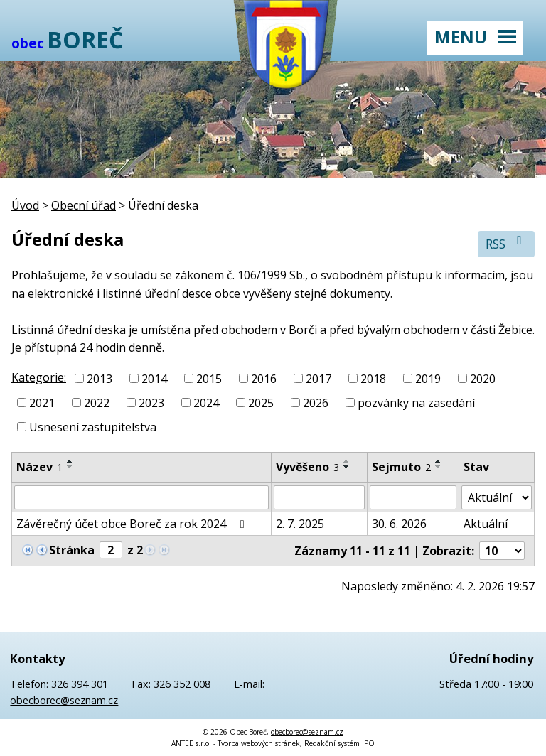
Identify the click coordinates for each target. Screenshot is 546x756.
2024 (206, 403)
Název (39, 467)
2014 (154, 379)
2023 (151, 403)
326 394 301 (80, 684)
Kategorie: (39, 377)
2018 (373, 379)
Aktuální (486, 524)
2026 (316, 403)
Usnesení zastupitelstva (93, 426)
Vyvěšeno (307, 467)
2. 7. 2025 (300, 524)
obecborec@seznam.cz (64, 700)
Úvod (25, 205)
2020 (483, 379)
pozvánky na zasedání (416, 403)
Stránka (72, 550)
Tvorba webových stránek (259, 743)
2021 (42, 403)
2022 (97, 403)
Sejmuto (401, 467)
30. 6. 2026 (399, 524)
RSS (507, 243)
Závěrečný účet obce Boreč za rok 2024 (133, 524)
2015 (209, 379)
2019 (428, 379)
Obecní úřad (84, 205)
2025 (261, 403)
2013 (100, 379)
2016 (264, 379)
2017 (318, 379)
